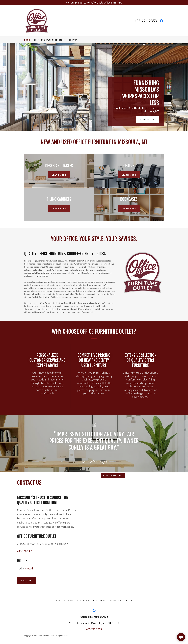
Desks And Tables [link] (72, 601)
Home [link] (27, 40)
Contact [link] (73, 40)
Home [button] (58, 601)
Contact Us (148, 120)
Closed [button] (29, 568)
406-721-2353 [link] (146, 21)
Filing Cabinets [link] (100, 601)
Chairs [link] (87, 601)
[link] (37, 21)
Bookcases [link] (116, 601)
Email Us (26, 581)
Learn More (59, 175)
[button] (49, 40)
